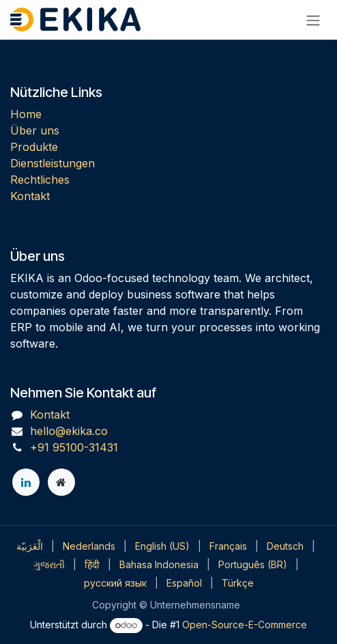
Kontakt (30, 196)
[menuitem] (30, 546)
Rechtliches (40, 180)
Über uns (35, 130)
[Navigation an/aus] (313, 20)
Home (26, 114)
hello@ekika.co (69, 431)
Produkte (34, 147)
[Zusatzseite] (61, 482)
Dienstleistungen (53, 163)
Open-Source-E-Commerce (245, 625)
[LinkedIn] (26, 482)
